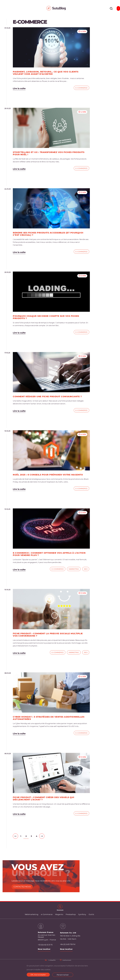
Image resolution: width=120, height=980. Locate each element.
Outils (91, 914)
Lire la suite (19, 88)
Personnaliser (63, 975)
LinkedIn (51, 960)
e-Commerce (81, 88)
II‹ (15, 836)
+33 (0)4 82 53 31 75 (45, 945)
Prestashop (71, 914)
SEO (86, 569)
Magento (59, 914)
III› (42, 836)
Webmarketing (32, 914)
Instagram (66, 960)
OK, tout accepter (38, 975)
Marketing (74, 569)
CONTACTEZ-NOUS (22, 887)
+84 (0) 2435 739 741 (68, 944)
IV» (47, 836)
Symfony (82, 914)
